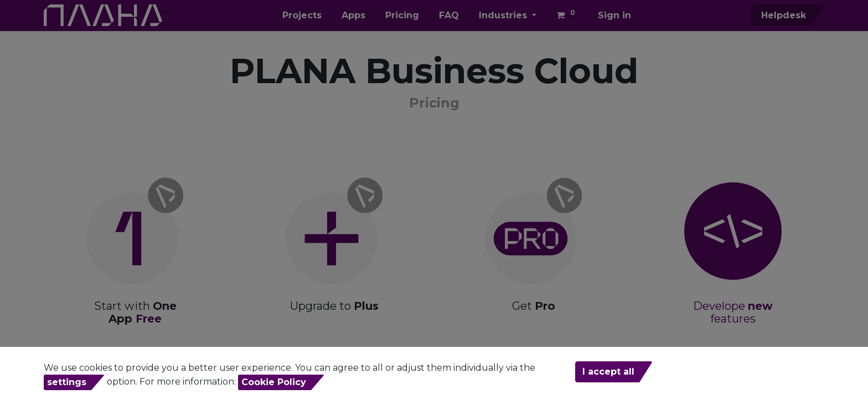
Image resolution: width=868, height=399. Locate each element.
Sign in (614, 15)
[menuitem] (302, 16)
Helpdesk (782, 15)
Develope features (733, 312)
